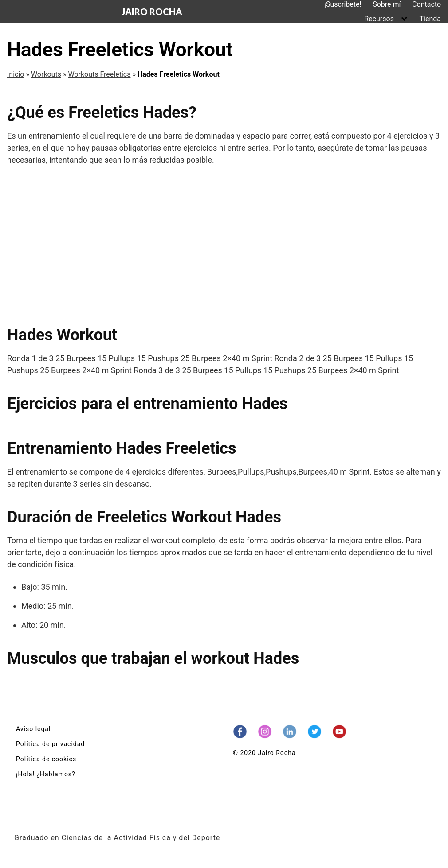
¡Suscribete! (343, 4)
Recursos (379, 19)
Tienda (430, 19)
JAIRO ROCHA (152, 12)
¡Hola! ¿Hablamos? (46, 774)
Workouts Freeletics (99, 74)
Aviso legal (33, 729)
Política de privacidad (50, 744)
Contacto (426, 4)
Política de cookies (46, 759)
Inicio (16, 74)
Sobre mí (387, 4)
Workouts (46, 74)
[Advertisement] (224, 245)
